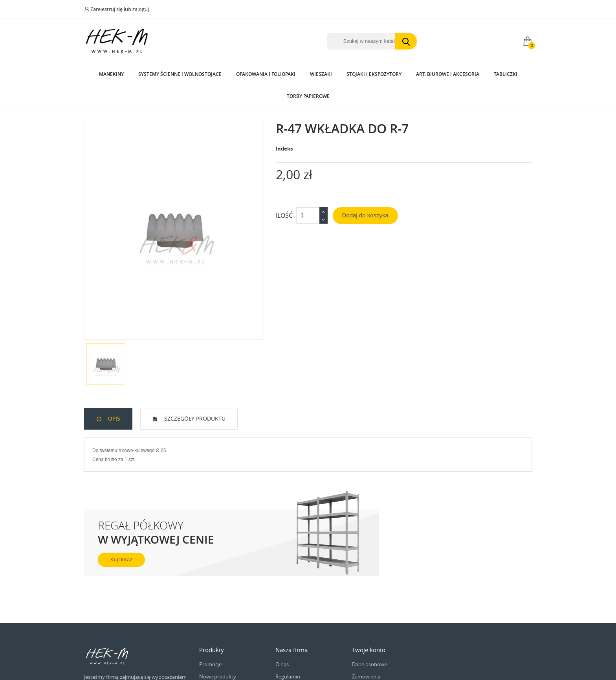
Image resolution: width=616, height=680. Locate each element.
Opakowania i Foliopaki (266, 74)
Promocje (210, 664)
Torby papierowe (308, 96)
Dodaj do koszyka (365, 215)
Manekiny (111, 74)
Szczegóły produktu (194, 418)
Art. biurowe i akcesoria (448, 74)
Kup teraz (121, 560)
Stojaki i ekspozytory (374, 74)
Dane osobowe (369, 664)
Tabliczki (506, 74)
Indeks (284, 149)
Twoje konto (369, 650)
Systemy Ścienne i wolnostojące (180, 74)
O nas (282, 664)
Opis (113, 418)
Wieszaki (321, 74)
